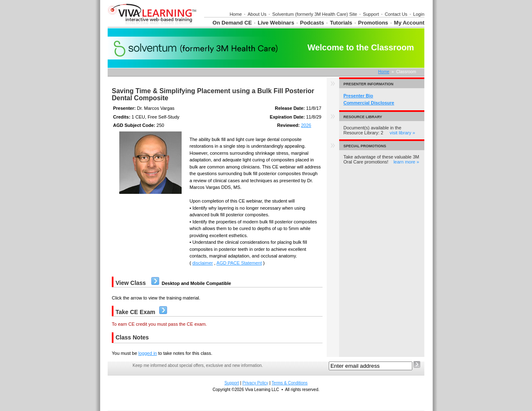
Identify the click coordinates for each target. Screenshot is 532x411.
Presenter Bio (358, 96)
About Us (257, 14)
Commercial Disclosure (369, 103)
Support (371, 14)
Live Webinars (276, 23)
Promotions (373, 23)
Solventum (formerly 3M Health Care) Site (315, 14)
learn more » (406, 162)
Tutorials (341, 23)
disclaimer (203, 263)
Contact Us (396, 14)
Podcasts (312, 23)
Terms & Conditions (289, 383)
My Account (409, 23)
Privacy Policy (255, 383)
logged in (148, 353)
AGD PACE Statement (239, 263)
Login (419, 14)
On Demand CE (232, 23)
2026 (306, 125)
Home (235, 14)
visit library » (402, 133)
